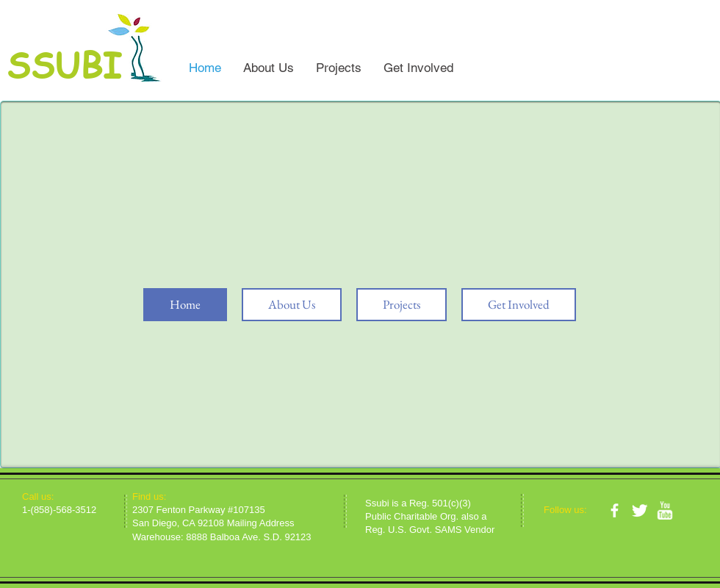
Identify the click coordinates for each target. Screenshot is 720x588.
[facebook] (615, 510)
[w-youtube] (665, 510)
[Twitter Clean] (640, 510)
